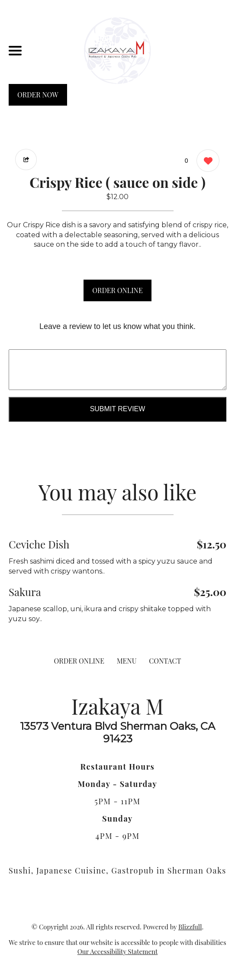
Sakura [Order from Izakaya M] (25, 592)
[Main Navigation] (15, 51)
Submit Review (118, 409)
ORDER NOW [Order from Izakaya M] (38, 95)
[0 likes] (206, 162)
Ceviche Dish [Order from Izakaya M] (39, 544)
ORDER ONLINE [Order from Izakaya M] (79, 661)
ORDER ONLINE (117, 290)
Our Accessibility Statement (118, 951)
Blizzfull (190, 927)
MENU (127, 661)
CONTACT (165, 661)
